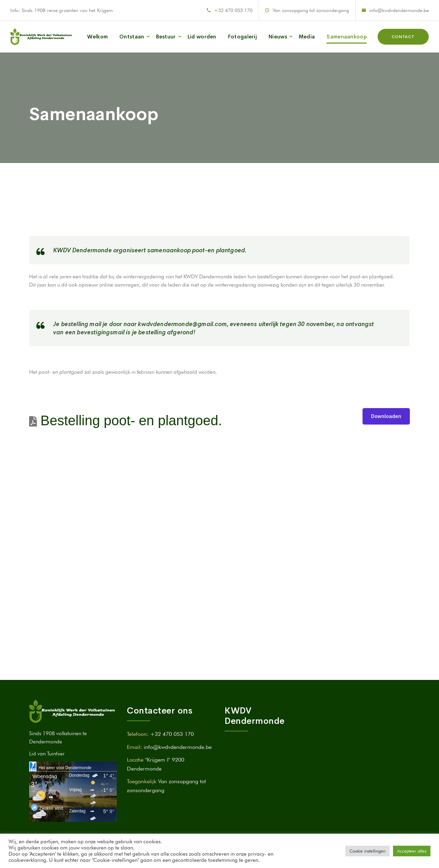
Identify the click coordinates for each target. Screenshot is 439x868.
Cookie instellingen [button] (367, 851)
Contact (403, 37)
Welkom (97, 37)
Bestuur (166, 37)
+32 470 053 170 (233, 10)
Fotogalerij (242, 37)
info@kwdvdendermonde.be (399, 10)
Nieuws (278, 37)
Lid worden (202, 37)
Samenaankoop (347, 37)
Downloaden (386, 416)
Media (307, 37)
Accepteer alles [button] (412, 851)
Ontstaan (132, 37)
